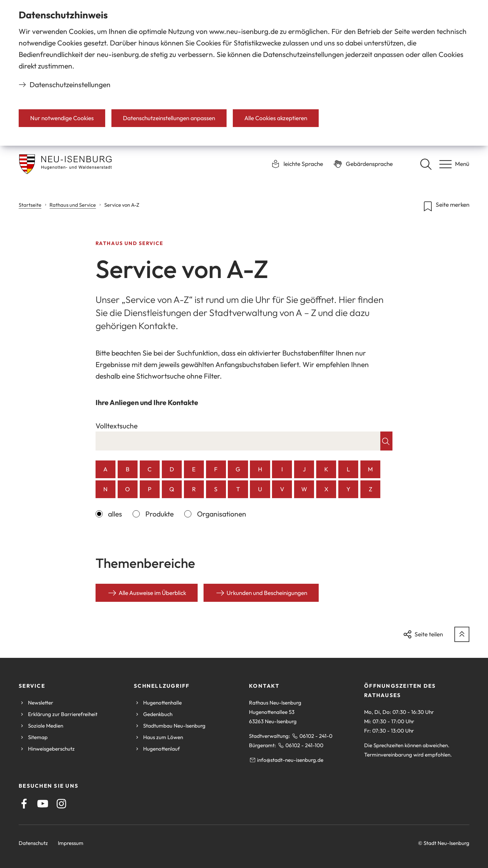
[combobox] (238, 441)
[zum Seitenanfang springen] (462, 634)
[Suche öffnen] (426, 164)
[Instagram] (61, 804)
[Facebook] (24, 804)
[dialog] (244, 73)
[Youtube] (43, 804)
